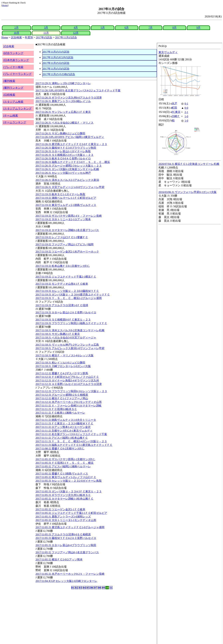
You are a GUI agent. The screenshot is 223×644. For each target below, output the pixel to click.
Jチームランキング (15, 122)
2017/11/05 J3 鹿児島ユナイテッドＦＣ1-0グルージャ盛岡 (70, 527)
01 (73, 588)
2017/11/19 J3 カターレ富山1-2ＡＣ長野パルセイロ (66, 312)
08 (99, 588)
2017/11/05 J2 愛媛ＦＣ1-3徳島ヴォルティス (62, 474)
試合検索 (16, 37)
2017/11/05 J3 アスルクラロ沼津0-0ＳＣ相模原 (63, 534)
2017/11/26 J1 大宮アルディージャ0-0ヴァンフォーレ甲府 (70, 187)
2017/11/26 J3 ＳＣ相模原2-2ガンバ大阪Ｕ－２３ (64, 155)
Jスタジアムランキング (17, 109)
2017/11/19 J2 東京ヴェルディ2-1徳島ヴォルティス (66, 205)
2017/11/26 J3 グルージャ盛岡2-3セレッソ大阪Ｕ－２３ (69, 166)
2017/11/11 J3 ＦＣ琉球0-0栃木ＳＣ (56, 409)
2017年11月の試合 (66, 37)
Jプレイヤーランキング (17, 74)
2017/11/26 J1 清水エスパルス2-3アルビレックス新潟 (67, 180)
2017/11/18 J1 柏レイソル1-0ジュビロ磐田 (60, 363)
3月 (46, 28)
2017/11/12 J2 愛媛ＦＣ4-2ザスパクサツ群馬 (62, 373)
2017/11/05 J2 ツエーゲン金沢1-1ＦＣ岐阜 (60, 509)
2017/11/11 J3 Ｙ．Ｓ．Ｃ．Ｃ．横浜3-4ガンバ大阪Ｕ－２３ (71, 441)
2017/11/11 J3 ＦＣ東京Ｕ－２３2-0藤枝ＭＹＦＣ (64, 423)
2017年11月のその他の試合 (59, 74)
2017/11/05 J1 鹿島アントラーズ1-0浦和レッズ (63, 517)
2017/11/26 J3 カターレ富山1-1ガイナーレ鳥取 (63, 151)
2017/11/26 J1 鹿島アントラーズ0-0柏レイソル (63, 101)
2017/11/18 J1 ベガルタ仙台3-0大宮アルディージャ (66, 338)
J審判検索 (9, 81)
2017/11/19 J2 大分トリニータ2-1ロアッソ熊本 (63, 219)
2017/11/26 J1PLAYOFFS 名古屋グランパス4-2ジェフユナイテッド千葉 (78, 90)
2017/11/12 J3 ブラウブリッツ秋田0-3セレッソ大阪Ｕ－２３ (71, 391)
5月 (103, 28)
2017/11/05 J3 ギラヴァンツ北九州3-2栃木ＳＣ (63, 495)
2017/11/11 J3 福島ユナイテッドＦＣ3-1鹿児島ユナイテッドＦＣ (74, 445)
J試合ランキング (13, 53)
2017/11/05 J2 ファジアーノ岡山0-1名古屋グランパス (67, 552)
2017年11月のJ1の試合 (56, 52)
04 (84, 588)
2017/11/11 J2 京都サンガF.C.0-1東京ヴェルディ (64, 431)
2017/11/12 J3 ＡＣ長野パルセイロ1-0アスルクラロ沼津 (69, 384)
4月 (76, 28)
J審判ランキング (13, 88)
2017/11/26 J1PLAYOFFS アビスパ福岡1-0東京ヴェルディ (70, 137)
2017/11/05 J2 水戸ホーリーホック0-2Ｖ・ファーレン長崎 (70, 574)
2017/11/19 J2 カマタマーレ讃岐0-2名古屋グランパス (67, 230)
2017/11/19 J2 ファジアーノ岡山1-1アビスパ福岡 (64, 244)
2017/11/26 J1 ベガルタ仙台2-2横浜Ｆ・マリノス (64, 123)
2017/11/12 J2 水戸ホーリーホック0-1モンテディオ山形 (69, 402)
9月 (198, 28)
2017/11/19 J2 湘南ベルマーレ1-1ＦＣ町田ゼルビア (66, 198)
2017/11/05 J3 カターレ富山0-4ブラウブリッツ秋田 (66, 545)
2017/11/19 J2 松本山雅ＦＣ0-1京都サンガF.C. (63, 266)
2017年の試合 (44, 37)
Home (5, 5)
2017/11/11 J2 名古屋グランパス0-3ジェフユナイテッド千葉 (71, 434)
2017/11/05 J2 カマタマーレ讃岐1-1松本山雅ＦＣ (64, 499)
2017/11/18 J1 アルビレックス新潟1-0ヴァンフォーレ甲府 (70, 348)
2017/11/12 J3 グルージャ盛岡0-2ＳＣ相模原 (62, 395)
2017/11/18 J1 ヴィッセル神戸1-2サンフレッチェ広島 (67, 345)
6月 (127, 28)
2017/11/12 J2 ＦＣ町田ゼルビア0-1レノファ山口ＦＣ (67, 377)
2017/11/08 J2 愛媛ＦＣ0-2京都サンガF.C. (60, 449)
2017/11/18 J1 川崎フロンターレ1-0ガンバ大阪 (63, 366)
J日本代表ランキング (16, 60)
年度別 (29, 37)
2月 (17, 28)
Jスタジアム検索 (13, 102)
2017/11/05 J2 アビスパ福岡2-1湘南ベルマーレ (63, 466)
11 (111, 588)
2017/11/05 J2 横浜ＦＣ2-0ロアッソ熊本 (59, 560)
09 (103, 588)
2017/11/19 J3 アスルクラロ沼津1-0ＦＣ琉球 (62, 305)
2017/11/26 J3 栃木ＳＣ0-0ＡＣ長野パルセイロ (63, 158)
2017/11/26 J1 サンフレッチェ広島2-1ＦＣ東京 (63, 112)
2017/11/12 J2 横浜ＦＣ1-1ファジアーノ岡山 (62, 398)
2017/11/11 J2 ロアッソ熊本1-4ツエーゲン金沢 (63, 427)
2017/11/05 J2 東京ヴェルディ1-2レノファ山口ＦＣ (66, 477)
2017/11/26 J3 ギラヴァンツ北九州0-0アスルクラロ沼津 (69, 98)
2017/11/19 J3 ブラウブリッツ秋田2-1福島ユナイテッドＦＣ (71, 323)
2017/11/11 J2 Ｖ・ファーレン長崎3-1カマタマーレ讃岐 (69, 406)
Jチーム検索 (11, 116)
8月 (175, 28)
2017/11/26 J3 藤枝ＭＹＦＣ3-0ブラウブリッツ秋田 (66, 148)
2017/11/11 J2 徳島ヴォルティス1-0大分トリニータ (66, 420)
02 (77, 588)
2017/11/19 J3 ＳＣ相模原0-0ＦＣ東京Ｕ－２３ (63, 320)
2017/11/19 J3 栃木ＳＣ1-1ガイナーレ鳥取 (60, 194)
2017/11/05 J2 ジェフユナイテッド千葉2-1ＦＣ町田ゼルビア (71, 513)
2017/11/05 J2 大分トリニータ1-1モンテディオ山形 (66, 520)
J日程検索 (9, 95)
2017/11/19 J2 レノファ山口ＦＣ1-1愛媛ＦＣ (62, 237)
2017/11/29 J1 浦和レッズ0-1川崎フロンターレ (63, 83)
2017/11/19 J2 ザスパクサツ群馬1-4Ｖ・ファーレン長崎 (69, 216)
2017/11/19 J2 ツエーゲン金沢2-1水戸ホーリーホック (67, 252)
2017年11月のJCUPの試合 (58, 57)
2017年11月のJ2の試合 (56, 63)
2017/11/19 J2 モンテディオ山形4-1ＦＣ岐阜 (62, 284)
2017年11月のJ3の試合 (56, 69)
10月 (17, 33)
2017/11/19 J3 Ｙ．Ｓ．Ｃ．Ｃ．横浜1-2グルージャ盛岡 (69, 298)
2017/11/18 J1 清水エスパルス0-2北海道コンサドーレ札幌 (70, 330)
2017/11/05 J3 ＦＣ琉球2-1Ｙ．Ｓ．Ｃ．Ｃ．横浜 (64, 463)
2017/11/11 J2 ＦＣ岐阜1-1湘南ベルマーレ (60, 413)
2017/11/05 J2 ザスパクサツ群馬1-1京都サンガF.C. (65, 459)
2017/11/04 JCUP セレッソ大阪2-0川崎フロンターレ (66, 581)
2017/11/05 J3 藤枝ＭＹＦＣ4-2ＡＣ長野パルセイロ (66, 538)
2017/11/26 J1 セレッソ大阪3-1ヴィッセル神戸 (63, 173)
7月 (150, 28)
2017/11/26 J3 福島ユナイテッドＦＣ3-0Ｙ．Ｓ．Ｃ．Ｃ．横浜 (73, 162)
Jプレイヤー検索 (13, 67)
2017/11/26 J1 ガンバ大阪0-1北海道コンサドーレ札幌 (67, 169)
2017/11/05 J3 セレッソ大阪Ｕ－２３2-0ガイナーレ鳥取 (69, 481)
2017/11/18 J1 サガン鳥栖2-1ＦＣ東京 (58, 334)
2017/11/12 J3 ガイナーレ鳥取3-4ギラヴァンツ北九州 (67, 380)
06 (92, 588)
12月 (76, 33)
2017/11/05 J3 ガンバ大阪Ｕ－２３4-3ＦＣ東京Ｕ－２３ (69, 491)
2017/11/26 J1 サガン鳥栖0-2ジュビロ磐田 (60, 133)
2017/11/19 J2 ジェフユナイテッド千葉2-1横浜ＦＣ (66, 277)
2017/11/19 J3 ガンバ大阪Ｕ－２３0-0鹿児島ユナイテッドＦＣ (73, 295)
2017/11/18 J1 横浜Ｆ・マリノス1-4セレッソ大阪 (64, 355)
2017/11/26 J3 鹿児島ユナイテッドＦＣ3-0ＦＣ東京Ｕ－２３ (71, 144)
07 (96, 588)
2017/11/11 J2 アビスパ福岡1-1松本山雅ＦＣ (62, 438)
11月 (46, 33)
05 (88, 588)
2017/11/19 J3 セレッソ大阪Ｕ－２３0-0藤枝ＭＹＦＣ (67, 291)
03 (80, 588)
